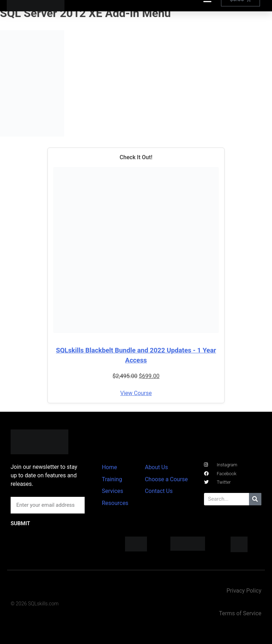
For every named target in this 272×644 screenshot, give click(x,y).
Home (109, 467)
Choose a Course (166, 479)
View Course (136, 393)
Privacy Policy (244, 591)
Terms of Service (240, 613)
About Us (156, 467)
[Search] (255, 499)
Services (112, 491)
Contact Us (159, 491)
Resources (115, 503)
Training (112, 479)
